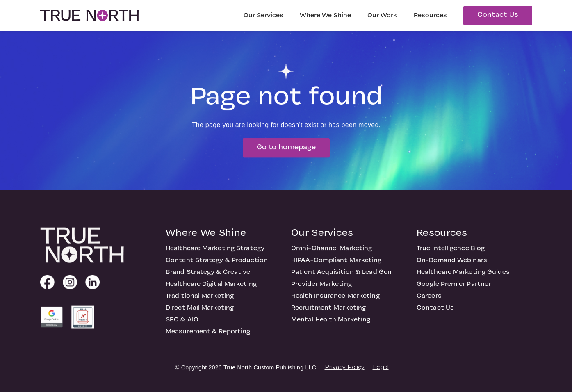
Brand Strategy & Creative (208, 281)
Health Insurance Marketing (335, 305)
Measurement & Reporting (208, 340)
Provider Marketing (321, 293)
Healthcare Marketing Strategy (215, 257)
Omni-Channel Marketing (332, 257)
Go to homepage (286, 156)
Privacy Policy (345, 367)
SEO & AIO (182, 328)
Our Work (382, 16)
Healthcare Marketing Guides (463, 281)
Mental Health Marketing (331, 328)
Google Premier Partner (454, 293)
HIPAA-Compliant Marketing (336, 269)
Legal (381, 367)
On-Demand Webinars (452, 269)
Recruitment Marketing (328, 317)
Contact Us (498, 15)
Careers (429, 305)
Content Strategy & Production (217, 269)
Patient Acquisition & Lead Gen (341, 281)
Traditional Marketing (200, 305)
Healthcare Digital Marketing (211, 293)
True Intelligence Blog (451, 257)
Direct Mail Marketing (200, 317)
